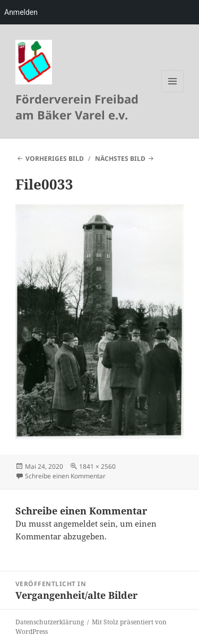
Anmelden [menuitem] (21, 12)
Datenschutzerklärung (50, 622)
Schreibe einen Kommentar (65, 476)
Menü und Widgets (173, 92)
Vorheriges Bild (55, 158)
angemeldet (76, 523)
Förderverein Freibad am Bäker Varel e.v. (77, 107)
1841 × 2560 (97, 466)
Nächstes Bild (120, 158)
